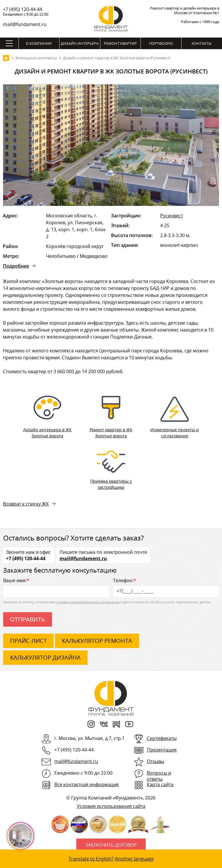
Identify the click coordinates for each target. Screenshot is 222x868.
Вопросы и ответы (159, 776)
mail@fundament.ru (25, 24)
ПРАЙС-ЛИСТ (28, 641)
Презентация (162, 750)
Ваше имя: (56, 587)
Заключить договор (111, 845)
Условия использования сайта (111, 806)
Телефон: (166, 587)
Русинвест (172, 216)
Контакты (202, 43)
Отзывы (156, 761)
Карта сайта (160, 784)
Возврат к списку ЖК (26, 504)
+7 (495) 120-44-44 (23, 9)
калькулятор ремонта (97, 641)
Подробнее (16, 266)
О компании (39, 43)
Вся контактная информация (87, 784)
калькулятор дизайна (45, 657)
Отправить (28, 619)
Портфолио (161, 43)
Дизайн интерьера (80, 43)
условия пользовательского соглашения (88, 602)
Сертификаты (162, 738)
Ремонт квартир (120, 43)
